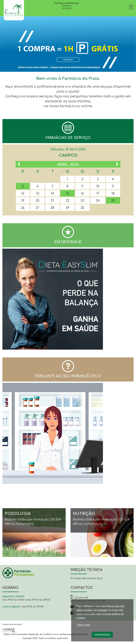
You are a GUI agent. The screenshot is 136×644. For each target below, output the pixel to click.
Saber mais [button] (83, 625)
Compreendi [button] (102, 635)
